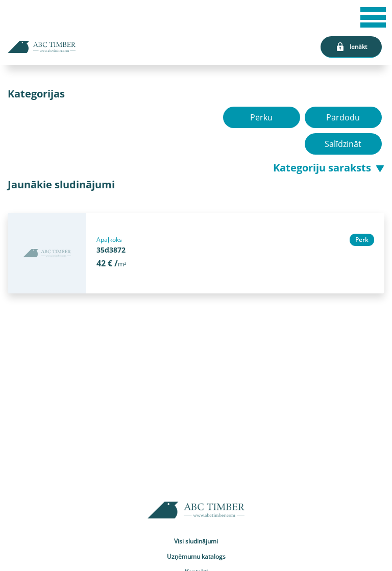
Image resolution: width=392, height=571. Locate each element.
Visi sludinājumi (196, 541)
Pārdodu (344, 117)
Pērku (261, 117)
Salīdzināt (344, 144)
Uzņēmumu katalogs (196, 556)
